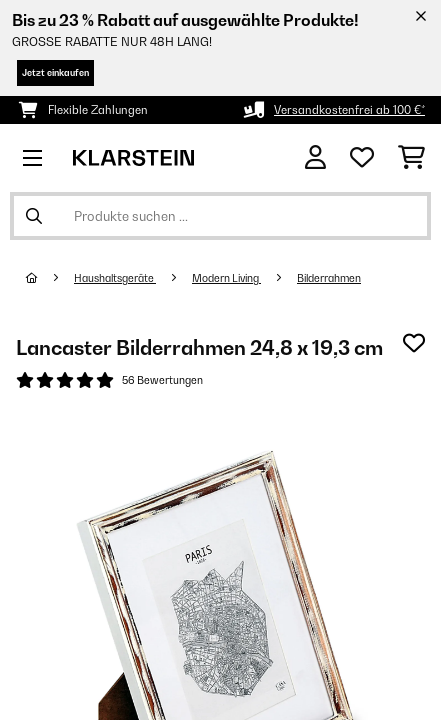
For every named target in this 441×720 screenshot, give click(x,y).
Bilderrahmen (329, 278)
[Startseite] (50, 278)
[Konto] (315, 157)
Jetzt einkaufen (55, 72)
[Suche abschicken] (34, 216)
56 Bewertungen (162, 380)
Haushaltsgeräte (115, 278)
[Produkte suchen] (220, 216)
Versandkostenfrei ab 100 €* (349, 110)
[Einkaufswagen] (411, 158)
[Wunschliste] (362, 158)
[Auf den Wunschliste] (414, 343)
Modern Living (226, 278)
